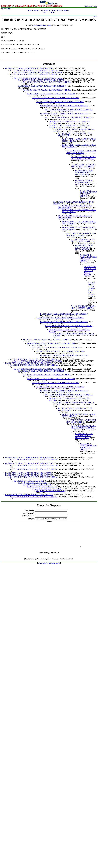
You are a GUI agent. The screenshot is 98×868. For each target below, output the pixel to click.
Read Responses (33, 10)
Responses (49, 64)
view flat (94, 16)
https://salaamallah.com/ (42, 25)
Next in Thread (49, 12)
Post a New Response (48, 10)
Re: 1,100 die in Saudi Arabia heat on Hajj (29, 481)
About (95, 6)
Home (86, 6)
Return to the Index (64, 10)
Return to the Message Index (49, 568)
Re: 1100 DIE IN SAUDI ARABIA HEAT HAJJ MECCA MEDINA (29, 68)
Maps (91, 6)
